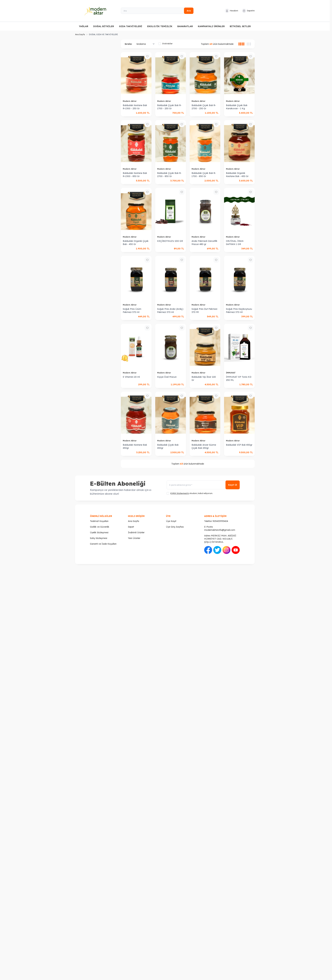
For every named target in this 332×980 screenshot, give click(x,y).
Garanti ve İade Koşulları (103, 544)
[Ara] (157, 11)
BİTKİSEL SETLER (240, 26)
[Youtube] (236, 550)
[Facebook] (208, 550)
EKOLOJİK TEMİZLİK (160, 26)
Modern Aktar (130, 101)
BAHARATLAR (185, 26)
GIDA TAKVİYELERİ (131, 26)
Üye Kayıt (171, 521)
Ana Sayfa (80, 34)
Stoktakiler (166, 44)
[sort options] (145, 44)
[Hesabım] (231, 11)
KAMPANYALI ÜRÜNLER (211, 26)
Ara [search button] (189, 11)
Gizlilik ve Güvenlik (100, 527)
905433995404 (220, 521)
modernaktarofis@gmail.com (220, 530)
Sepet (131, 527)
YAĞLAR (84, 26)
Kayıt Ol (233, 485)
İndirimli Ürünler (136, 532)
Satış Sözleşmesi (99, 538)
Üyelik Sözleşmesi (99, 532)
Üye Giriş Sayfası (175, 527)
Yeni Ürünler (134, 538)
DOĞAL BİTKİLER (104, 26)
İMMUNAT (231, 373)
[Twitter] (217, 550)
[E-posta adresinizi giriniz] (203, 485)
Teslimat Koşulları (99, 521)
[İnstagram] (226, 550)
